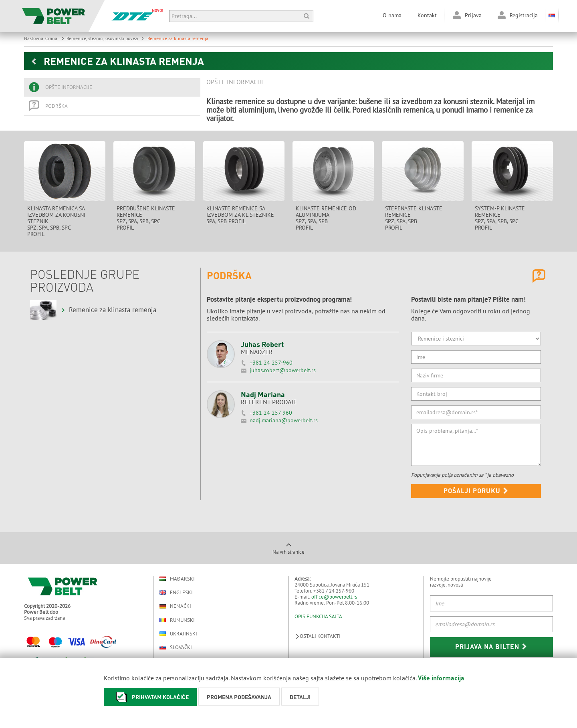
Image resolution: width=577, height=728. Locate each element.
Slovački (176, 647)
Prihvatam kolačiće (150, 697)
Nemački (175, 606)
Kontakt (427, 15)
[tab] (112, 87)
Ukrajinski (178, 634)
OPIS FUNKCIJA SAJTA (318, 616)
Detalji (300, 697)
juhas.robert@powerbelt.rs (283, 370)
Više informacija (441, 678)
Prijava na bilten (491, 646)
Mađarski (177, 579)
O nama (392, 15)
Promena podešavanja (239, 697)
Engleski (176, 592)
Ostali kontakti (318, 636)
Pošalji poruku (476, 491)
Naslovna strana (44, 38)
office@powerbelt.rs (334, 597)
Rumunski (177, 620)
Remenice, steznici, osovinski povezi (105, 38)
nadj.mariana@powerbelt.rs (284, 420)
